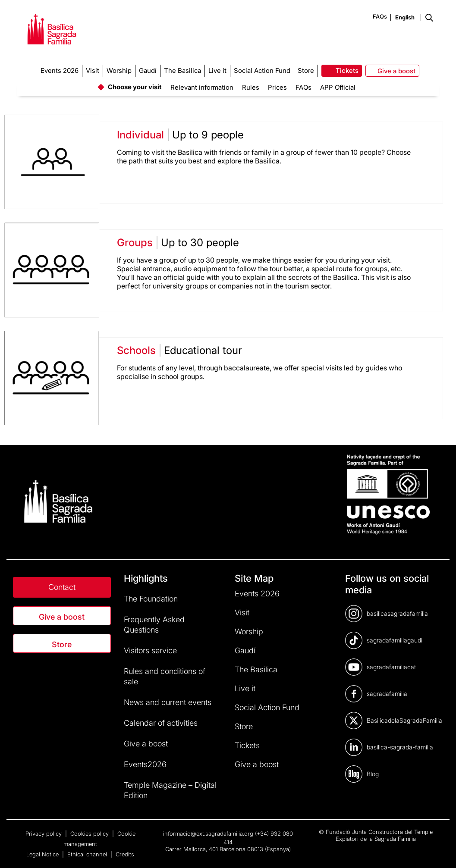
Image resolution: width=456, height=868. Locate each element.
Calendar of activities (161, 723)
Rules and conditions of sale (165, 676)
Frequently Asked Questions (154, 625)
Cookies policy (90, 834)
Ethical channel (88, 854)
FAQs (380, 16)
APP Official (338, 87)
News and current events (168, 702)
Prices (277, 87)
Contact (62, 587)
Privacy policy (44, 834)
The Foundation (151, 599)
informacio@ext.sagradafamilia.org (208, 834)
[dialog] (440, 851)
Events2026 (145, 764)
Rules (251, 87)
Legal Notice (43, 854)
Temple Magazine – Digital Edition (170, 790)
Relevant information (202, 87)
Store (62, 644)
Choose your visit (135, 87)
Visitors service (150, 650)
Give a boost (62, 617)
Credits (125, 854)
